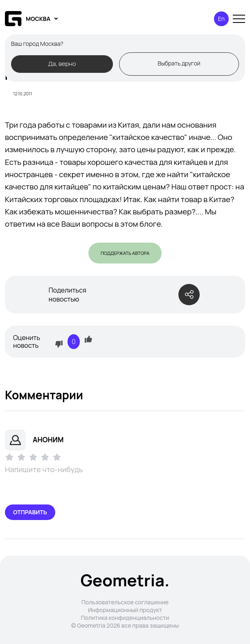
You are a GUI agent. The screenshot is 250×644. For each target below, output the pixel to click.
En (221, 19)
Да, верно (62, 63)
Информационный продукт (125, 610)
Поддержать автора (125, 253)
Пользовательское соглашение (125, 602)
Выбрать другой (179, 63)
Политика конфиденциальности (125, 618)
